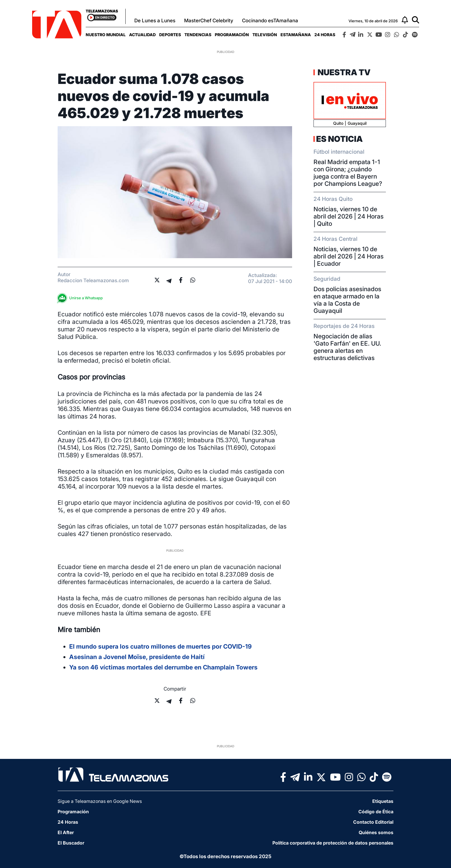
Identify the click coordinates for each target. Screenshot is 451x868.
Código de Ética (376, 812)
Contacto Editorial (373, 822)
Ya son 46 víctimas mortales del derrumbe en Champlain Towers (163, 667)
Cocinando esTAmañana (270, 21)
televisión (265, 35)
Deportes (170, 35)
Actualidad (142, 35)
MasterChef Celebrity (209, 21)
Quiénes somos (376, 832)
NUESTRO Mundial (106, 35)
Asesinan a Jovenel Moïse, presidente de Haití (137, 657)
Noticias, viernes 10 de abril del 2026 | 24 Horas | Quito (349, 216)
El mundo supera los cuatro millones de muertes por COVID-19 (161, 646)
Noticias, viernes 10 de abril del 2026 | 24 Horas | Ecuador (349, 256)
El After (66, 832)
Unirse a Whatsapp (82, 298)
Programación (232, 35)
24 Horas (325, 35)
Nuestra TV (343, 72)
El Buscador (71, 843)
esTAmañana (296, 35)
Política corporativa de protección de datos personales (333, 843)
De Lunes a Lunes (155, 21)
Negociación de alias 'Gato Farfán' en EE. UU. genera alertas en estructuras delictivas (347, 347)
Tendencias (198, 35)
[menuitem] (106, 35)
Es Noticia (339, 139)
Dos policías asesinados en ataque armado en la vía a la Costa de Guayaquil (347, 300)
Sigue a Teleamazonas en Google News (100, 801)
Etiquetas (383, 801)
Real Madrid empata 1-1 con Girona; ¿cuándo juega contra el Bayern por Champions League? (348, 173)
